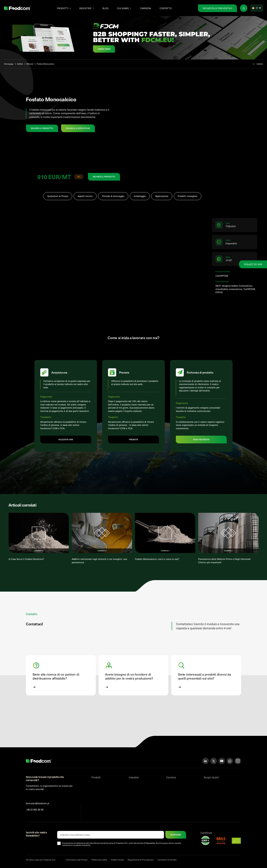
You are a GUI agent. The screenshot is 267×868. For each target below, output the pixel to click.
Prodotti (63, 8)
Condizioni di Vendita (167, 860)
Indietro (258, 64)
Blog (105, 8)
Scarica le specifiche (78, 128)
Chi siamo (123, 8)
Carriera (145, 8)
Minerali (30, 64)
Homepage (9, 64)
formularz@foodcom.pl (38, 804)
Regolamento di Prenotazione (141, 860)
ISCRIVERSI (176, 835)
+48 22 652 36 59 (35, 810)
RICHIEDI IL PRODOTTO (42, 128)
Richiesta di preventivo (217, 8)
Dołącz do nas (253, 264)
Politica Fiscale (117, 860)
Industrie (85, 8)
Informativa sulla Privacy (77, 860)
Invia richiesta (201, 440)
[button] (61, 676)
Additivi (20, 64)
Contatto (166, 8)
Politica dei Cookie (99, 860)
